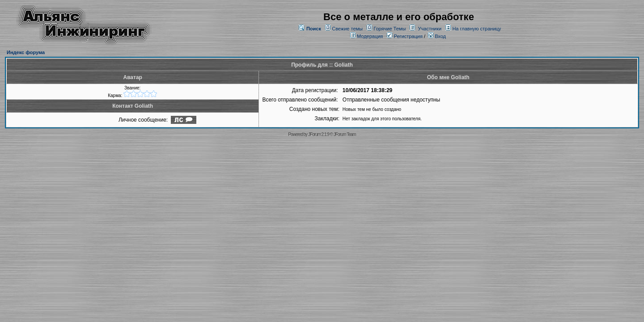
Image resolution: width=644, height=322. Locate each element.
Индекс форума (26, 52)
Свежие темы (347, 29)
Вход (437, 36)
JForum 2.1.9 (319, 134)
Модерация (370, 36)
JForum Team (345, 134)
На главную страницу (477, 29)
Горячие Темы (390, 29)
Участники (430, 29)
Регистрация (405, 36)
